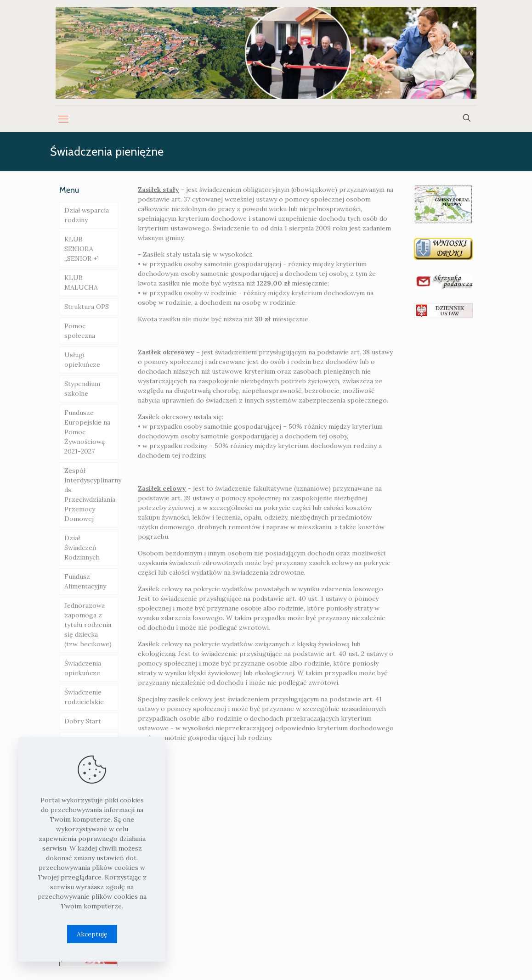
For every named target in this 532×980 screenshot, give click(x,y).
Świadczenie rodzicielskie (84, 697)
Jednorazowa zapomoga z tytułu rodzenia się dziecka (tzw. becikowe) (88, 625)
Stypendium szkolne (82, 389)
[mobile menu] (63, 119)
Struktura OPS (87, 307)
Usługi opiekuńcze (82, 360)
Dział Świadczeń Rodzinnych (82, 548)
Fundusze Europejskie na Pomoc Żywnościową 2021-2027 (87, 432)
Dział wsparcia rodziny (87, 215)
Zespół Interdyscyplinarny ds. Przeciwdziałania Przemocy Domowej (91, 495)
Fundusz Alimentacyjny (85, 581)
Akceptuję (92, 934)
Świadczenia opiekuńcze (83, 668)
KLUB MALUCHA (81, 283)
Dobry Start (83, 721)
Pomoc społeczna (80, 331)
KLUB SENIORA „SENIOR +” (82, 249)
